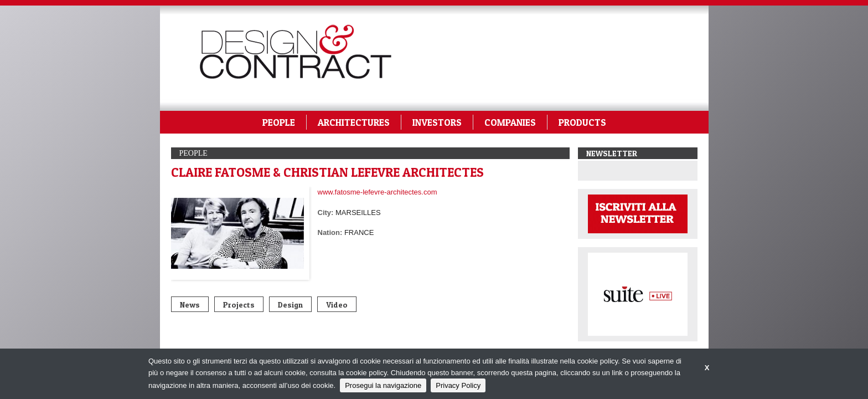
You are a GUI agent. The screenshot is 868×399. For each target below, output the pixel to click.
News (190, 305)
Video (337, 305)
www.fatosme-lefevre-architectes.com (378, 192)
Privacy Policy (458, 385)
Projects (239, 305)
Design (290, 305)
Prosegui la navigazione (383, 385)
